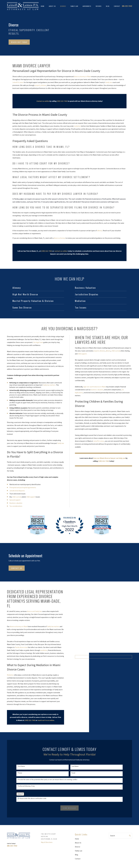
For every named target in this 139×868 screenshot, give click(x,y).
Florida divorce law (19, 647)
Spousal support (12, 500)
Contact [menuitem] (117, 6)
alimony (100, 231)
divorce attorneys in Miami (16, 626)
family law (109, 82)
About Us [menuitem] (52, 6)
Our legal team (36, 342)
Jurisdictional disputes (14, 491)
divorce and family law (32, 611)
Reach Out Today (19, 42)
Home (77, 839)
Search (113, 836)
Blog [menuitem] (108, 6)
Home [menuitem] (43, 6)
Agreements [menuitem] (87, 6)
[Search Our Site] (130, 836)
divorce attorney (60, 238)
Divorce (78, 847)
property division (40, 85)
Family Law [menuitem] (74, 6)
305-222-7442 (127, 6)
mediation (77, 126)
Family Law (79, 851)
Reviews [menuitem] (99, 6)
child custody (14, 497)
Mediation (8, 675)
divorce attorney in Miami (82, 76)
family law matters (46, 385)
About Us (78, 843)
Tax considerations (13, 506)
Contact (78, 859)
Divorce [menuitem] (63, 6)
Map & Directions (47, 842)
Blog (77, 855)
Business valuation (13, 503)
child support (28, 497)
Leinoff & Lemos (18, 82)
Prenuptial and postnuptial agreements (20, 487)
